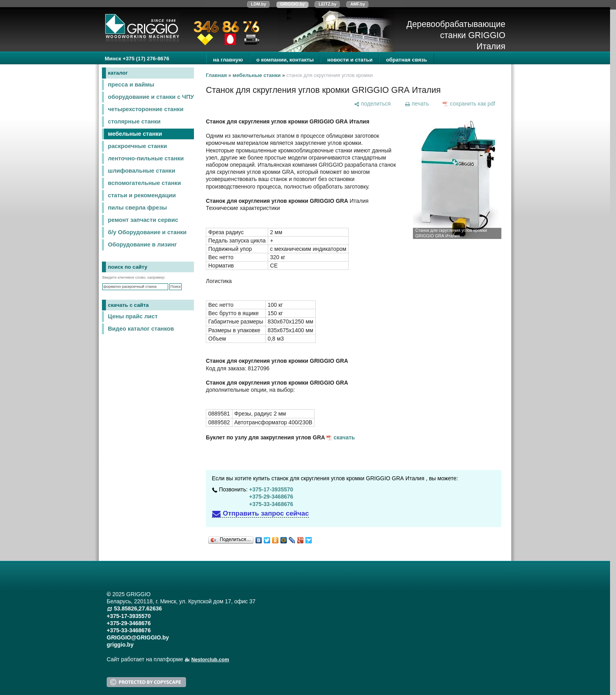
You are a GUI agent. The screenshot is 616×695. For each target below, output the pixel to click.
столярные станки (134, 121)
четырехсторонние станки (146, 109)
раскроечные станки (137, 146)
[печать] (416, 104)
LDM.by (259, 4)
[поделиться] (372, 104)
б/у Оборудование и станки (147, 232)
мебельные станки (135, 134)
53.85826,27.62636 (138, 608)
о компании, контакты (285, 60)
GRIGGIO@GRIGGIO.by (138, 637)
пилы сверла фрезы (137, 208)
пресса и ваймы (131, 85)
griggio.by (120, 645)
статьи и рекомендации (142, 195)
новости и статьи (350, 60)
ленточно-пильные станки (146, 158)
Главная (216, 75)
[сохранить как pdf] (469, 104)
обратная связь (406, 60)
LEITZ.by (327, 4)
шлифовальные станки (142, 171)
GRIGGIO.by (292, 4)
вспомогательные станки (144, 183)
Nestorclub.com (210, 660)
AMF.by (358, 4)
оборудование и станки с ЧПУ (151, 97)
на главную (228, 60)
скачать (344, 437)
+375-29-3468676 (271, 497)
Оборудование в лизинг (142, 245)
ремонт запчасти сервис (143, 220)
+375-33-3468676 (271, 504)
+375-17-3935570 (271, 489)
